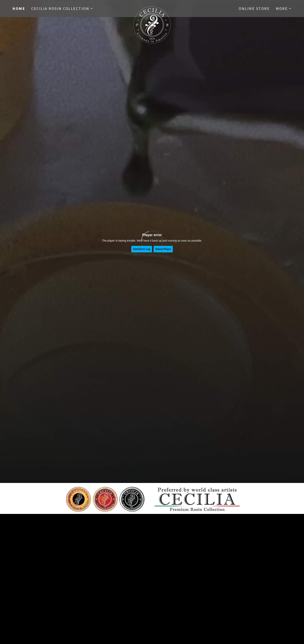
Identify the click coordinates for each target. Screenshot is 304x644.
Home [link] (19, 9)
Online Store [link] (254, 8)
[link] (152, 8)
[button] (62, 9)
